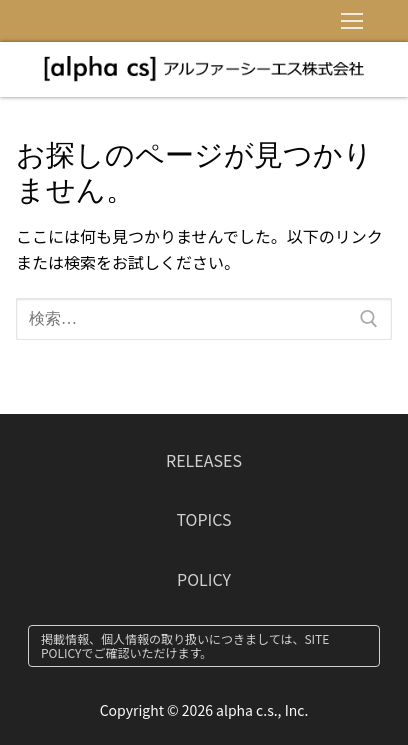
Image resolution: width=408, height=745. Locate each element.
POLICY (204, 579)
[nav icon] (352, 21)
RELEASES (204, 460)
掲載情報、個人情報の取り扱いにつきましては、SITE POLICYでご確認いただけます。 (185, 645)
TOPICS (203, 519)
